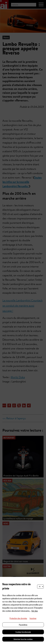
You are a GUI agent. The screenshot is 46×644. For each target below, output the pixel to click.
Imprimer (33, 618)
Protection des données (18, 618)
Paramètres (23, 625)
